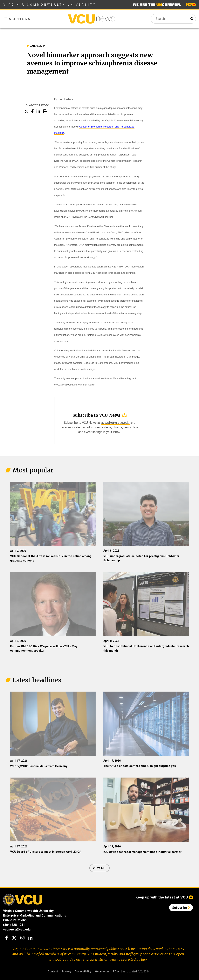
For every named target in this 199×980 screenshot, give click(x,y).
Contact (53, 971)
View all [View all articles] (99, 868)
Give (191, 5)
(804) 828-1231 (14, 925)
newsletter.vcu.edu (115, 423)
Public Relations (15, 920)
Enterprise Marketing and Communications (35, 915)
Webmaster (102, 971)
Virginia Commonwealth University (50, 5)
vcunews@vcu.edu (17, 929)
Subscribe (181, 908)
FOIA (116, 971)
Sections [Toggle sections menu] (17, 19)
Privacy (66, 971)
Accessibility (83, 971)
